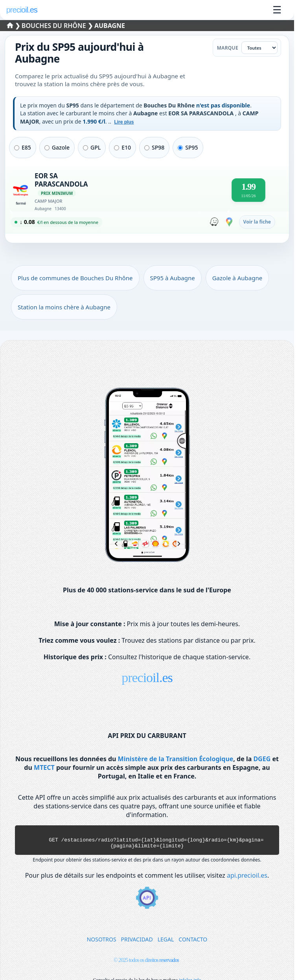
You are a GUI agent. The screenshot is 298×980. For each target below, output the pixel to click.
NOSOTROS (102, 943)
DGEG (262, 759)
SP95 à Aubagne (173, 278)
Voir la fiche (257, 222)
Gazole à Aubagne (237, 278)
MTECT (44, 767)
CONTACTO (193, 943)
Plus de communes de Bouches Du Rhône (75, 278)
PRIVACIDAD (137, 943)
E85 (23, 147)
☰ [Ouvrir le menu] (277, 10)
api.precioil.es (247, 879)
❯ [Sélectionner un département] (15, 26)
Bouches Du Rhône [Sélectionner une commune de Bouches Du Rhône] (55, 26)
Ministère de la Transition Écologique (176, 759)
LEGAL (166, 943)
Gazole (57, 147)
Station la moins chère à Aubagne (64, 307)
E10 (122, 147)
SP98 (154, 147)
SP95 (188, 147)
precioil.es (147, 678)
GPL (92, 147)
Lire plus (124, 122)
